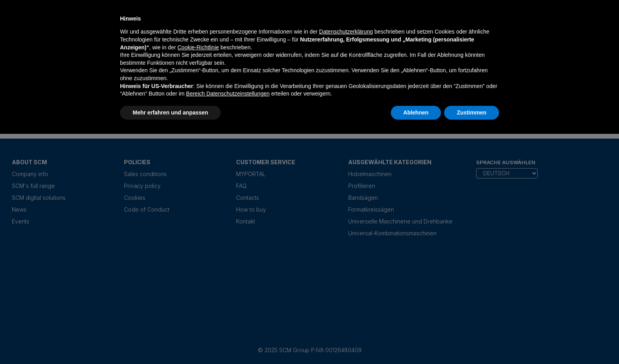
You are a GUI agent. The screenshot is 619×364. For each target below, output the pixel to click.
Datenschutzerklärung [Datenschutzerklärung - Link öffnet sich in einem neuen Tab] (346, 32)
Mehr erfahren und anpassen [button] (170, 113)
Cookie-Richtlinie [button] (198, 47)
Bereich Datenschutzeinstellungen (228, 94)
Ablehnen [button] (416, 113)
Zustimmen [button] (472, 113)
